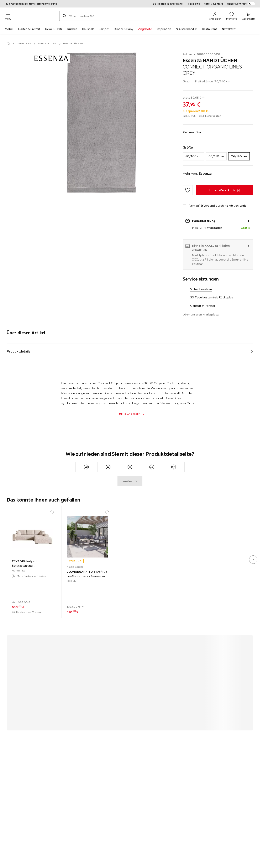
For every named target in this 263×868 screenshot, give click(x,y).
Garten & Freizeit (29, 29)
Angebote (145, 29)
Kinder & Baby (124, 29)
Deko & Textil (54, 29)
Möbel (9, 29)
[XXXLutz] (35, 16)
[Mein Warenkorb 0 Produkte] (248, 16)
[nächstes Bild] (253, 560)
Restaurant (210, 29)
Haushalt (88, 29)
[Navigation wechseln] (8, 16)
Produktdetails (19, 351)
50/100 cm (193, 156)
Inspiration (164, 29)
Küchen (72, 29)
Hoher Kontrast (241, 4)
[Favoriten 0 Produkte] (232, 16)
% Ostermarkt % (187, 29)
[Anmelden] (215, 16)
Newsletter (229, 29)
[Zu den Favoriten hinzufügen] (188, 190)
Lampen (104, 29)
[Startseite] (8, 44)
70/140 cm (239, 156)
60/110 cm (216, 156)
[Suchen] (64, 16)
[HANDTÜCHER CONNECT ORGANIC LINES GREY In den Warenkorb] (225, 190)
